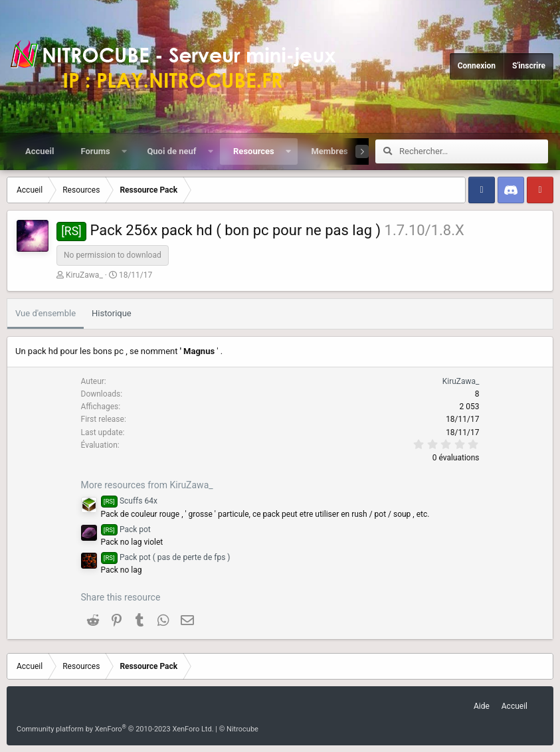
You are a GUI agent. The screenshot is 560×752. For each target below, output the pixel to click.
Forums (95, 151)
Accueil (40, 151)
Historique (112, 313)
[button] (124, 151)
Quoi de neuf (171, 151)
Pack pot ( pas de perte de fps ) (166, 557)
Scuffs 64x (129, 501)
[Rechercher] (474, 151)
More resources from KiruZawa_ (147, 485)
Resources (254, 151)
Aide (482, 706)
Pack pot (126, 529)
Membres (329, 151)
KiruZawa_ (84, 275)
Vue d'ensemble (46, 313)
